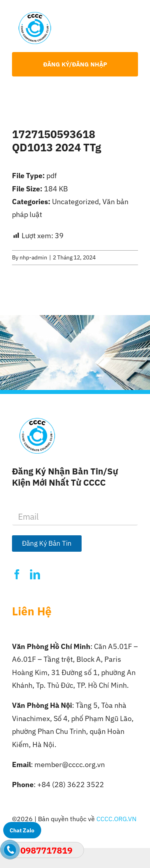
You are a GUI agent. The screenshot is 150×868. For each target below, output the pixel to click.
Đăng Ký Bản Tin (47, 543)
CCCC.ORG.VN (116, 819)
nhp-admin (33, 257)
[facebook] (17, 574)
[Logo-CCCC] (35, 15)
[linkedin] (35, 574)
